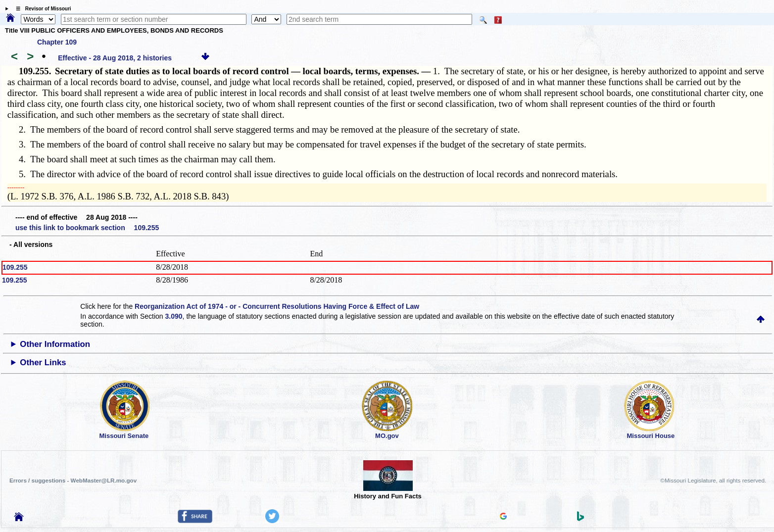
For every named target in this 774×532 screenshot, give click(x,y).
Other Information (55, 344)
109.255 (15, 267)
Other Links (43, 363)
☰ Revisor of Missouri (41, 9)
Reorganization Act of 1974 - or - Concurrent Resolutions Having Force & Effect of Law (277, 306)
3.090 (174, 316)
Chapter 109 (57, 42)
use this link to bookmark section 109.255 (87, 228)
